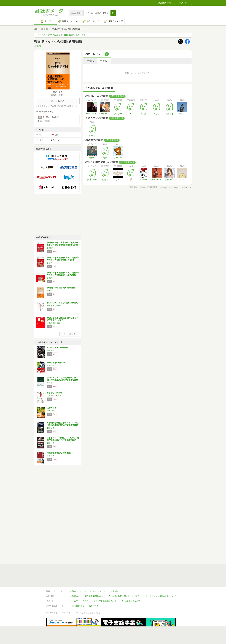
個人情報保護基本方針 (94, 582)
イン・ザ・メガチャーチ (57, 348)
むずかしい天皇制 (54, 393)
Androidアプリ (78, 592)
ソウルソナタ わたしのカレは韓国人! (63, 303)
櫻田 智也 (51, 411)
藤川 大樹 (51, 428)
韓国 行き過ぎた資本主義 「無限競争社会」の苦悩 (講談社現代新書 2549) (63, 244)
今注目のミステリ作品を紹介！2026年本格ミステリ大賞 (62, 35)
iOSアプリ (94, 592)
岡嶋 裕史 (51, 443)
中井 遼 (50, 383)
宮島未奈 (50, 365)
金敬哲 (50, 263)
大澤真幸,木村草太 (54, 395)
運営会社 (76, 582)
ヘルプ (75, 587)
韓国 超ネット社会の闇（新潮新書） (62, 288)
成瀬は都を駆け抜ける (56, 363)
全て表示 (90, 61)
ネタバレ (104, 61)
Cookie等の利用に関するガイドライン (125, 582)
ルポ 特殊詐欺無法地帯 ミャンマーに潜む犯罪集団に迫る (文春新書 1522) (63, 424)
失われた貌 (52, 408)
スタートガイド (99, 577)
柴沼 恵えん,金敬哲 (54, 306)
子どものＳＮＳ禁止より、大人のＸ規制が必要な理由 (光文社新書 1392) (63, 439)
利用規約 (114, 577)
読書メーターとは (80, 577)
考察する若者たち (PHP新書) (59, 453)
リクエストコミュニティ (132, 587)
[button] (113, 13)
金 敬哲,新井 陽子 (54, 323)
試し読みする (58, 101)
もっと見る (69, 334)
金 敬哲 (50, 248)
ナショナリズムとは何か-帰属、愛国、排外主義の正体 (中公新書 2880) (62, 379)
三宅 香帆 (51, 456)
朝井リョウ (51, 350)
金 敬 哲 (44, 29)
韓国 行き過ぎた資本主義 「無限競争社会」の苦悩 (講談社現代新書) (63, 259)
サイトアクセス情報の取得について (161, 582)
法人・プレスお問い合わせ (105, 587)
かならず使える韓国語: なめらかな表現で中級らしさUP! (63, 319)
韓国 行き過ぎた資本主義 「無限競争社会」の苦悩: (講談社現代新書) (63, 274)
